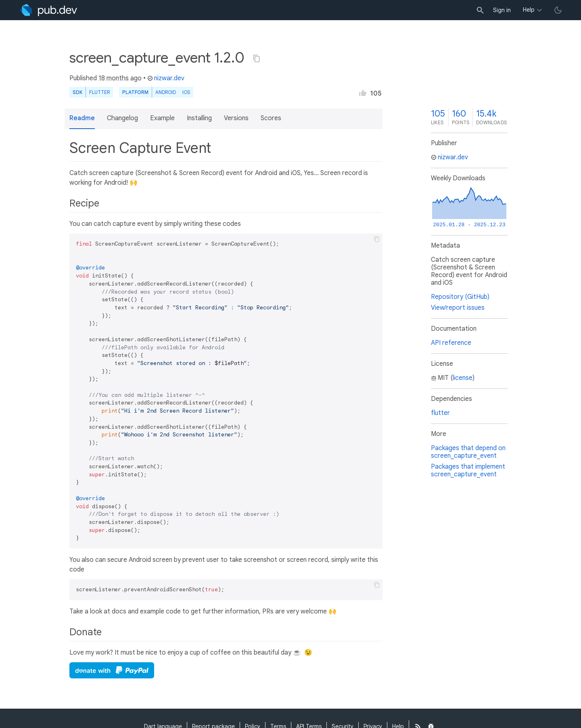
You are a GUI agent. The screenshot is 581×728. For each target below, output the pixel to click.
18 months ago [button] (120, 78)
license (463, 378)
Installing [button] (199, 118)
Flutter (99, 92)
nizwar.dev (166, 78)
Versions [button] (236, 118)
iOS (186, 92)
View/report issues (458, 308)
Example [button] (162, 118)
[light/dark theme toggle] (558, 10)
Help (529, 10)
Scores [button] (271, 118)
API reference (451, 343)
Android (166, 92)
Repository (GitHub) (460, 297)
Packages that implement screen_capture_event (468, 470)
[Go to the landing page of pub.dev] (49, 10)
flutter (440, 413)
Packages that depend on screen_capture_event (468, 452)
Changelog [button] (122, 118)
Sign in (502, 10)
